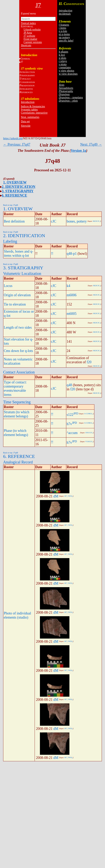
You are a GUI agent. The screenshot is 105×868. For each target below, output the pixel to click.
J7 (22, 62)
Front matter (30, 39)
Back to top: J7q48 (11, 205)
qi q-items (64, 34)
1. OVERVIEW (15, 182)
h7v (69, 424)
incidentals (65, 14)
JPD (76, 413)
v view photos (67, 71)
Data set (25, 121)
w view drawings (68, 74)
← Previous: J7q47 (17, 144)
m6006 (72, 295)
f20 (89, 362)
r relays (63, 61)
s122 (70, 415)
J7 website (29, 36)
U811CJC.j (89, 433)
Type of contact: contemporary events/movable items (15, 388)
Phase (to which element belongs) (16, 433)
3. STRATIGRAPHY (18, 191)
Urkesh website (32, 30)
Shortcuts (26, 45)
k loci (62, 55)
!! (52, 254)
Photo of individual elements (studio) (17, 615)
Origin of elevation (17, 295)
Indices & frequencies (33, 106)
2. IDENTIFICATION (19, 187)
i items (63, 28)
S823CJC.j (97, 221)
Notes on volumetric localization (18, 361)
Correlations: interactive (34, 113)
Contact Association (19, 372)
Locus (8, 286)
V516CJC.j (89, 442)
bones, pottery (77, 221)
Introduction (28, 102)
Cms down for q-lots (18, 351)
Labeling (10, 241)
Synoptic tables (29, 110)
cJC (54, 221)
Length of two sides (18, 327)
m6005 (72, 314)
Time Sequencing (17, 402)
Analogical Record (18, 462)
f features (64, 25)
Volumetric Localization (22, 274)
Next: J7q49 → (91, 144)
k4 (68, 286)
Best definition (14, 221)
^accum (72, 433)
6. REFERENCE (14, 195)
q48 (69, 385)
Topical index (28, 23)
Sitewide (26, 126)
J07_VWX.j (69, 496)
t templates (65, 67)
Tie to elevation (15, 304)
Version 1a (79, 151)
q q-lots (63, 31)
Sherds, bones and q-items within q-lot (18, 253)
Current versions (33, 42)
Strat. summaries (30, 117)
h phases (64, 52)
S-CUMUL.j (89, 414)
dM (56, 496)
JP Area (28, 33)
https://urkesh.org (13, 138)
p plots (63, 58)
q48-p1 (72, 254)
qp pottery (64, 37)
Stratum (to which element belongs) (17, 414)
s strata (63, 64)
